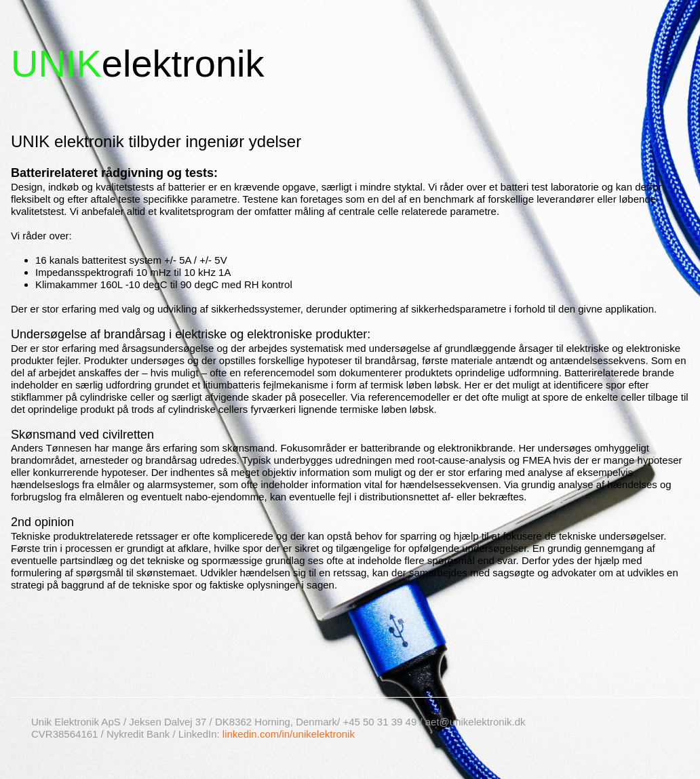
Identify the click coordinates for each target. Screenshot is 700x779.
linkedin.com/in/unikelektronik (289, 734)
